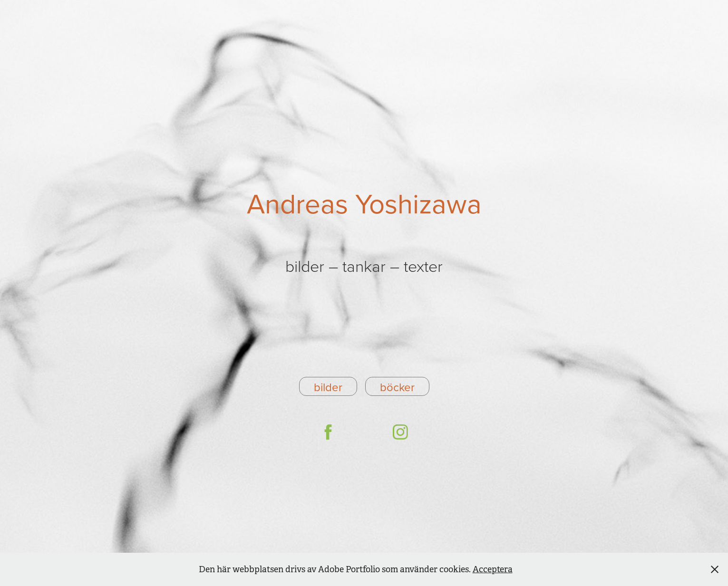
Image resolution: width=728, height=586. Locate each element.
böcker (397, 387)
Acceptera (493, 569)
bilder (328, 387)
